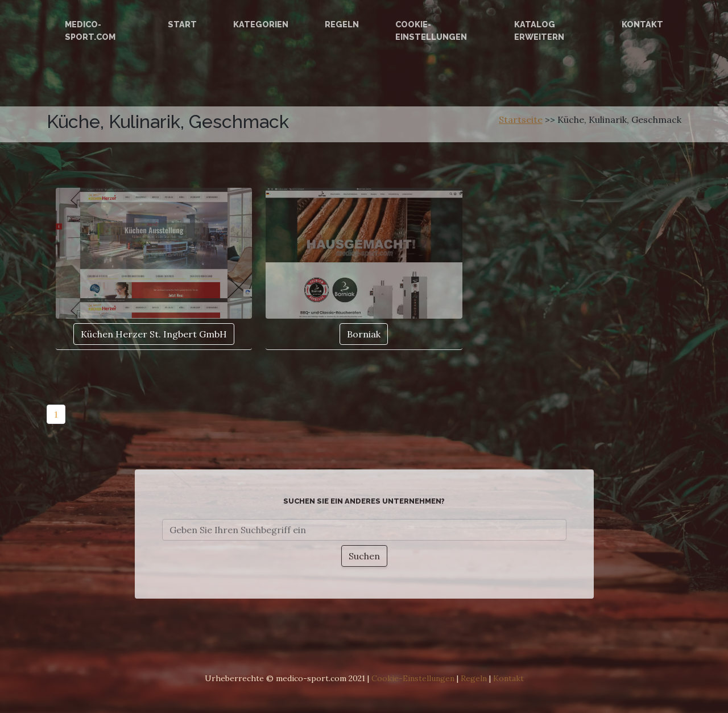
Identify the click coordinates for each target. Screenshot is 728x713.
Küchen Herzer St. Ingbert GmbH (154, 334)
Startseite (521, 119)
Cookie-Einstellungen (431, 30)
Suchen (364, 556)
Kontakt (642, 24)
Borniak (364, 334)
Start (182, 24)
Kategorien (261, 24)
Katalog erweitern (539, 30)
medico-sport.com (90, 30)
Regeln (342, 24)
